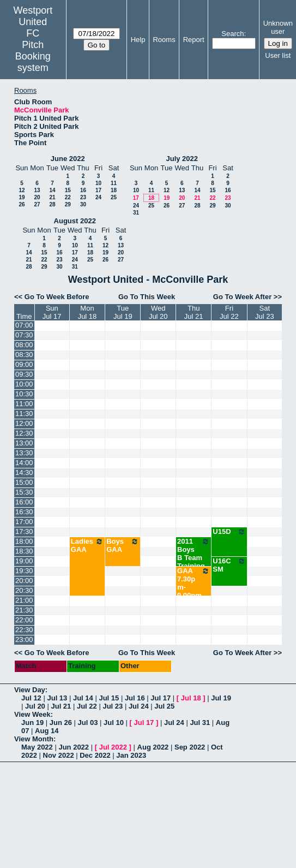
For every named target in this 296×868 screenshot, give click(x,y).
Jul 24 (139, 706)
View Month (34, 739)
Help (138, 40)
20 (37, 197)
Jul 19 (221, 698)
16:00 (24, 502)
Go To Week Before (57, 297)
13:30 (24, 453)
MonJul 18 (87, 312)
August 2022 (75, 221)
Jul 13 (57, 698)
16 (83, 190)
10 (98, 183)
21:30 (24, 610)
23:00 (24, 640)
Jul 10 (114, 723)
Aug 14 (47, 731)
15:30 (24, 492)
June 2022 (68, 159)
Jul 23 (113, 706)
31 (136, 213)
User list (278, 55)
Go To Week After (242, 297)
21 (52, 197)
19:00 (24, 561)
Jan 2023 (131, 755)
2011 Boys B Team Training (194, 554)
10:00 (24, 384)
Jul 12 (31, 698)
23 (83, 197)
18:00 (24, 541)
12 (22, 190)
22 (68, 197)
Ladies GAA (87, 545)
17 (98, 190)
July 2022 (182, 159)
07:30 (24, 335)
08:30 (24, 355)
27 (37, 204)
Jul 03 (88, 723)
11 (114, 183)
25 (114, 197)
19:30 (24, 571)
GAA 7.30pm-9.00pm (194, 583)
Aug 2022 (153, 747)
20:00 (24, 581)
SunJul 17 (52, 312)
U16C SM (229, 565)
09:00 (24, 364)
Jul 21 (61, 706)
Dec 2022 (95, 755)
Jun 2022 (74, 747)
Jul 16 (135, 698)
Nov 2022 (59, 755)
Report (194, 40)
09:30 (24, 374)
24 (98, 197)
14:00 (24, 463)
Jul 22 (87, 706)
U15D (229, 532)
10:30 (24, 394)
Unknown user (278, 27)
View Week (32, 714)
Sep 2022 (190, 747)
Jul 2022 (113, 747)
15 (68, 190)
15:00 (24, 482)
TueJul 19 (123, 312)
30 (83, 204)
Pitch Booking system (33, 56)
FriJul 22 (229, 312)
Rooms (164, 40)
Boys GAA (123, 545)
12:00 (24, 423)
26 (22, 204)
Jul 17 (161, 698)
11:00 (24, 404)
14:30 (24, 472)
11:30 (24, 414)
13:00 (24, 443)
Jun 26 (61, 723)
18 (114, 190)
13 (37, 190)
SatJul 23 (265, 312)
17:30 (24, 531)
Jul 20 (35, 706)
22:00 (24, 620)
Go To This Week (147, 297)
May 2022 (37, 747)
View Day (30, 690)
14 (52, 190)
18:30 (24, 551)
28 (52, 204)
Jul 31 (200, 723)
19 (22, 197)
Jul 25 (164, 706)
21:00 (24, 600)
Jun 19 (32, 723)
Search (232, 34)
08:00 (24, 345)
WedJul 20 (158, 312)
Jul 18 (191, 698)
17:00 (24, 522)
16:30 (24, 512)
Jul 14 (83, 698)
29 (68, 204)
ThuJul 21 (194, 312)
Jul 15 (109, 698)
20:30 (24, 590)
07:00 (24, 325)
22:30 (24, 630)
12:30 (24, 433)
